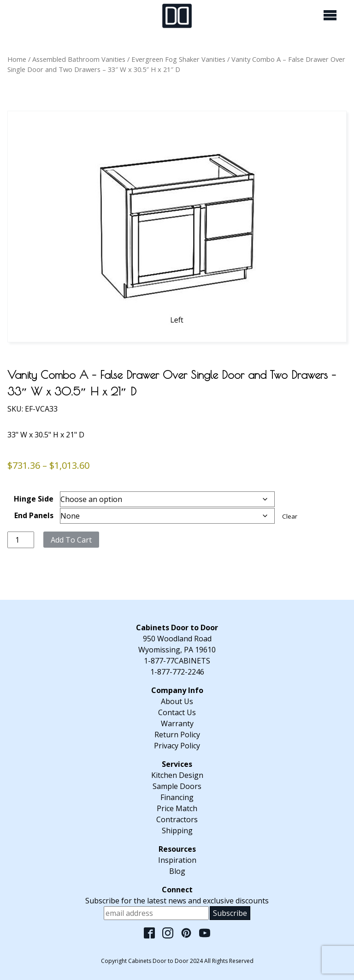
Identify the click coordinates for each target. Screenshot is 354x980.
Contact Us (177, 712)
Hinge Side (34, 499)
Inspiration (177, 860)
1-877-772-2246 (177, 672)
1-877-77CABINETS (177, 661)
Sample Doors (177, 786)
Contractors (177, 819)
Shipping (177, 831)
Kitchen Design (177, 775)
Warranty (177, 723)
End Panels (34, 515)
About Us (177, 701)
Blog (177, 871)
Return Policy (177, 735)
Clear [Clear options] (290, 516)
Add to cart (71, 540)
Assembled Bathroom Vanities (79, 59)
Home (17, 59)
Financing (177, 797)
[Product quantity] (21, 540)
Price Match (177, 808)
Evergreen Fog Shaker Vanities (178, 59)
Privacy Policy (177, 746)
